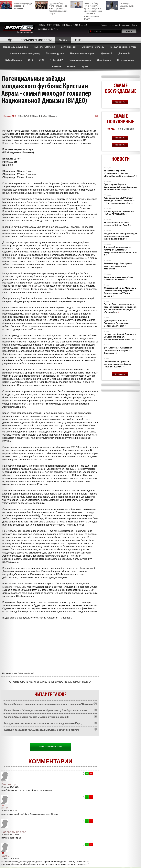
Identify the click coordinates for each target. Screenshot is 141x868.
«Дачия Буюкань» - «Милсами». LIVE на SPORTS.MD (119, 213)
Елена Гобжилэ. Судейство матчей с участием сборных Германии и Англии (117, 364)
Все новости (120, 102)
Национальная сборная (83, 53)
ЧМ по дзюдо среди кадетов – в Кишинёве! (16, 5)
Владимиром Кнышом (71, 534)
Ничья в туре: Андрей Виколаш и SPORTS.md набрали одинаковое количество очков (120, 337)
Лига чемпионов (126, 60)
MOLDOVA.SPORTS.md (28, 116)
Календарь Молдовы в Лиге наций (120, 6)
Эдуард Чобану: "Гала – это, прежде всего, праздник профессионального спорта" (51, 8)
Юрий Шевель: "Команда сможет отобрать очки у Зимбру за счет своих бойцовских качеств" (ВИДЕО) (46, 711)
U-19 (31, 60)
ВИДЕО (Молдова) (80, 25)
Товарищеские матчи (80, 60)
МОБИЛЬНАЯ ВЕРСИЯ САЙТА (48, 29)
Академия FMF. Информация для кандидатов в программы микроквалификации (120, 236)
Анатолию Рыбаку (37, 202)
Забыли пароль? (125, 25)
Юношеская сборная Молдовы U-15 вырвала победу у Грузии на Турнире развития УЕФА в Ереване (120, 292)
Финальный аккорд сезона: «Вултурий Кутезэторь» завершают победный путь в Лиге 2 (120, 251)
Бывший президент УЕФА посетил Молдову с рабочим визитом (41, 730)
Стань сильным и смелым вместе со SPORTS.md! (50, 682)
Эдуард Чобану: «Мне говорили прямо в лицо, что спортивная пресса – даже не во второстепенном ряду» (86, 11)
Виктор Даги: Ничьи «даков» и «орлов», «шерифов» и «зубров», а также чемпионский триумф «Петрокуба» (120, 308)
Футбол (63, 40)
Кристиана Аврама (13, 143)
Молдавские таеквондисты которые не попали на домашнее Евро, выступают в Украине (43, 724)
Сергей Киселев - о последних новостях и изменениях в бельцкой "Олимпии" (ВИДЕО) (49, 704)
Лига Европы (104, 60)
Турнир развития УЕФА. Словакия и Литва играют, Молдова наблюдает (117, 323)
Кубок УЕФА (56, 60)
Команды (72, 66)
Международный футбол (123, 47)
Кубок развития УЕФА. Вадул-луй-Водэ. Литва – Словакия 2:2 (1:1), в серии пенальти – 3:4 (119, 200)
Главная (10, 40)
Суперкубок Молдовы (93, 47)
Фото (85, 66)
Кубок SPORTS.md (45, 47)
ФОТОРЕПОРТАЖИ (53, 25)
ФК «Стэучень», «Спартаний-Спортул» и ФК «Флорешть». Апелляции (118, 350)
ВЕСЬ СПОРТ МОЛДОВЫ (36, 40)
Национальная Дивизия (16, 47)
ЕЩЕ (78, 40)
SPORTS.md (35, 131)
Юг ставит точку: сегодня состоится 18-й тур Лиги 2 (118, 224)
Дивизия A (107, 53)
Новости (56, 66)
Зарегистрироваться (110, 25)
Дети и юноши (68, 47)
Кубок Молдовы (14, 60)
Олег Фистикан (74, 233)
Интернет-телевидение (19, 29)
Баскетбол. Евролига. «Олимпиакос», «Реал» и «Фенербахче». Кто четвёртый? (120, 173)
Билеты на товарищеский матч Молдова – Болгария (119, 278)
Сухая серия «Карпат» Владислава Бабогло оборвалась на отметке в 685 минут (120, 187)
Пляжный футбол (55, 53)
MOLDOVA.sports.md (24, 673)
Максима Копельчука (14, 587)
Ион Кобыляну (36, 286)
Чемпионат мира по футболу (25, 53)
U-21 (41, 60)
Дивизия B (124, 53)
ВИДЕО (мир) (67, 25)
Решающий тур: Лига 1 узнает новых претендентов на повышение (118, 266)
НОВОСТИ (42, 25)
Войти (135, 25)
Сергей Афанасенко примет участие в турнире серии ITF (38, 717)
